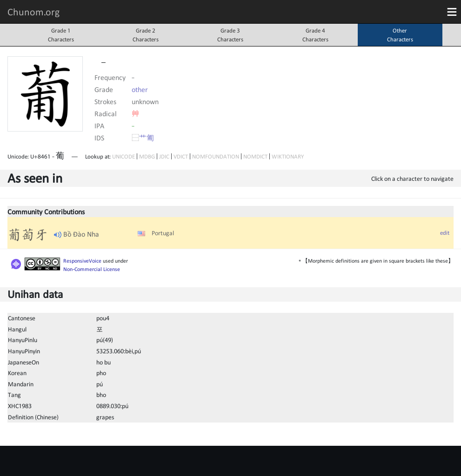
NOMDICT (255, 156)
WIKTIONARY (288, 156)
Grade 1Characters (61, 35)
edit (445, 233)
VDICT (181, 156)
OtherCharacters (400, 35)
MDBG (147, 156)
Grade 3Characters (230, 35)
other (140, 89)
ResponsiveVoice (82, 261)
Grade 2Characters (146, 35)
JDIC (164, 156)
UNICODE (124, 156)
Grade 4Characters (315, 35)
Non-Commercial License (92, 269)
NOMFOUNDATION (216, 156)
